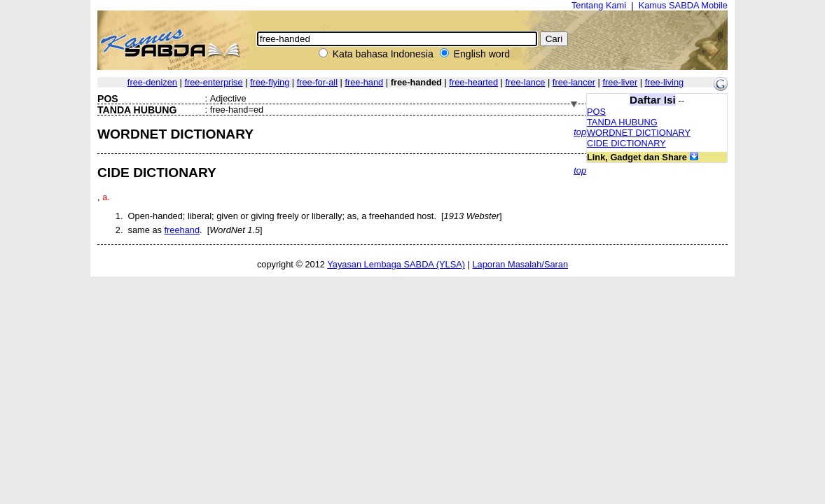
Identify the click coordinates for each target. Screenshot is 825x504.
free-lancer (574, 82)
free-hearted (473, 82)
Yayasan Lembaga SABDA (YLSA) (396, 264)
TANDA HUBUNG (622, 122)
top (580, 132)
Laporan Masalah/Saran (520, 264)
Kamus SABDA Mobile (683, 5)
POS (596, 112)
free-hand (364, 82)
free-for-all (317, 82)
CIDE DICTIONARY (626, 143)
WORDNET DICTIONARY (639, 133)
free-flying (270, 82)
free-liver (620, 82)
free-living (664, 82)
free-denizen (152, 82)
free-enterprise (213, 82)
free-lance (526, 82)
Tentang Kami (599, 5)
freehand (182, 230)
